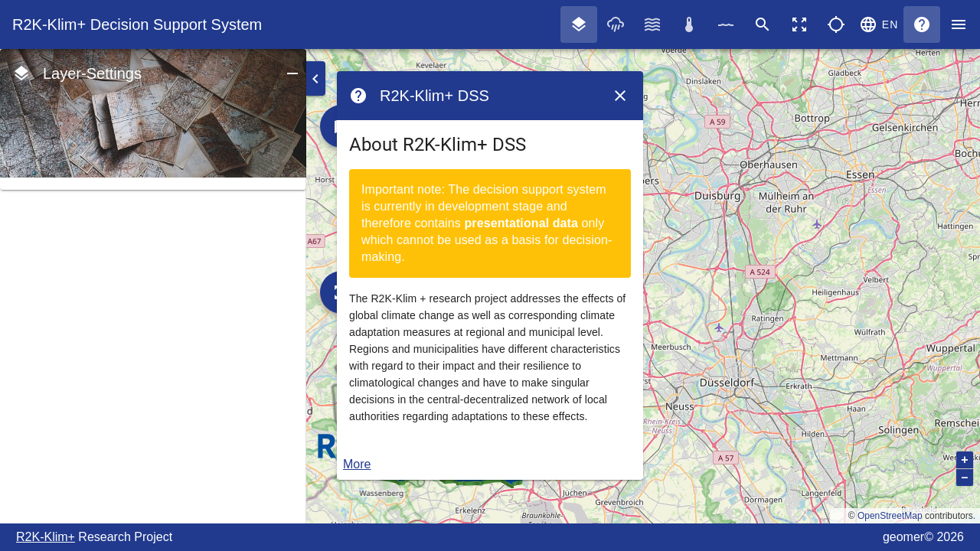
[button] (879, 24)
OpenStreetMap (890, 516)
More (357, 464)
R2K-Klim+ (46, 537)
